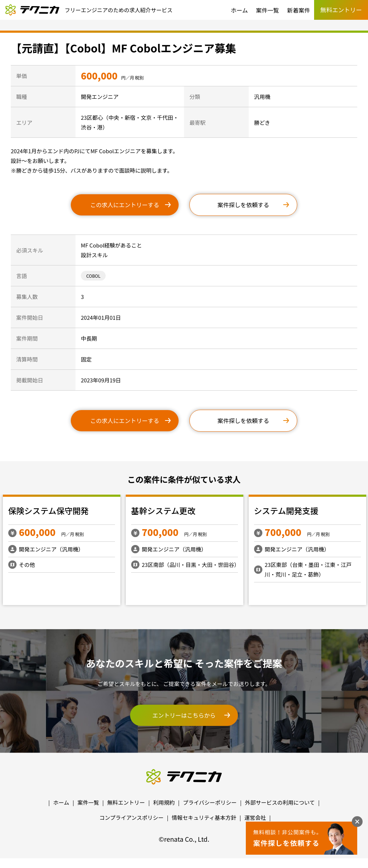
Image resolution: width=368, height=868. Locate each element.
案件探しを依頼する (243, 205)
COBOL (93, 276)
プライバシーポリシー (210, 802)
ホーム (239, 10)
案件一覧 (267, 10)
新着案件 (299, 10)
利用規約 (164, 802)
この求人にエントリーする (125, 205)
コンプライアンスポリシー (132, 817)
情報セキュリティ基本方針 (204, 817)
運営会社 (255, 817)
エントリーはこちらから (184, 715)
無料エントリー (126, 802)
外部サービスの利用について (280, 802)
